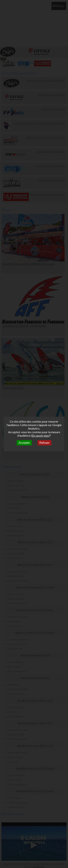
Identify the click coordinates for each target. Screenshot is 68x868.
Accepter (24, 443)
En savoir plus (40, 435)
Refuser (44, 443)
